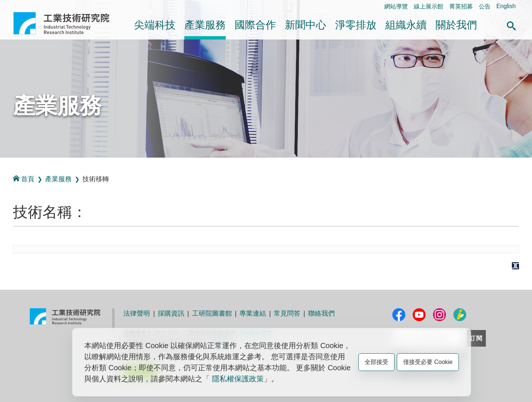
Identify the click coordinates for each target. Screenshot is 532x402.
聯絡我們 (321, 313)
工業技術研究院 (66, 23)
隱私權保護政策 (238, 379)
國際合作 (255, 25)
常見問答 (287, 313)
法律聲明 (137, 313)
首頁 (24, 179)
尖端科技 (155, 25)
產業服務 (205, 25)
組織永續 (406, 25)
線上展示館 (429, 6)
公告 (485, 6)
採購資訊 (171, 313)
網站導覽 (396, 6)
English (506, 6)
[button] (511, 25)
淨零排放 (356, 25)
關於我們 (456, 25)
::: (16, 6)
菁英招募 (461, 6)
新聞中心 (306, 25)
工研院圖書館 (212, 313)
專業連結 (253, 313)
